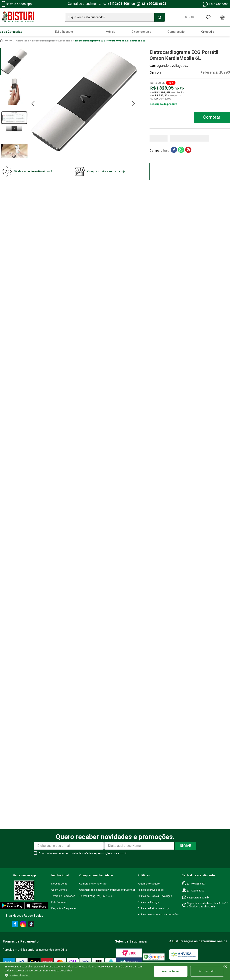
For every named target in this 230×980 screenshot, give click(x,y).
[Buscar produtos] (159, 17)
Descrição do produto (163, 104)
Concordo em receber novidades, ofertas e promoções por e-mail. (83, 853)
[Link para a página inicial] (7, 41)
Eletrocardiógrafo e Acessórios (52, 41)
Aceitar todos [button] (171, 971)
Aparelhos (22, 41)
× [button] (226, 967)
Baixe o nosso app (17, 4)
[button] (76, 975)
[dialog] (115, 971)
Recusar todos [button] (207, 971)
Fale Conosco (215, 4)
